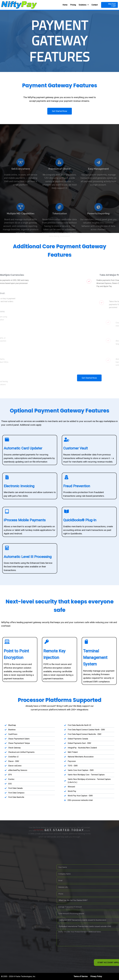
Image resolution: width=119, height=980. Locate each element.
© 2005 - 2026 (7, 976)
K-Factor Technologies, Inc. (25, 976)
